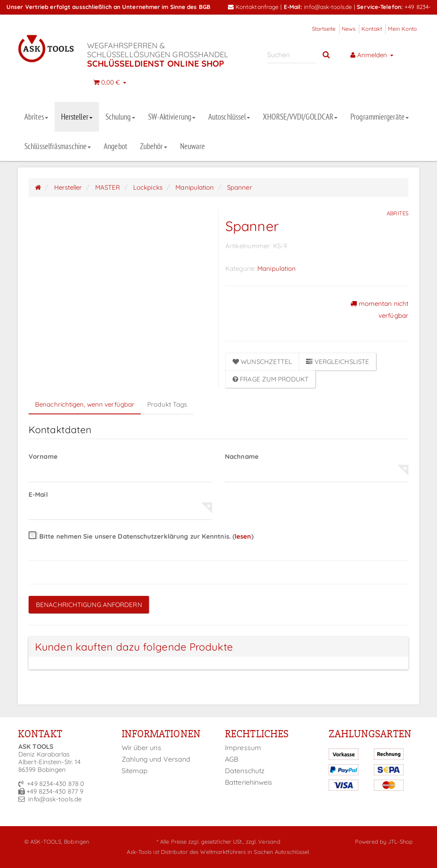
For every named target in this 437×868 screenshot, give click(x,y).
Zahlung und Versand (156, 759)
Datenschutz (245, 771)
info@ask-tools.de (328, 7)
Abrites (36, 117)
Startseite (324, 29)
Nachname (242, 456)
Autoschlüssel (229, 117)
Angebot (115, 146)
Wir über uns (141, 748)
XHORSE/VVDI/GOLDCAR (300, 117)
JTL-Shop (400, 842)
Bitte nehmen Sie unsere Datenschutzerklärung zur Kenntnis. (141, 536)
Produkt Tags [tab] (167, 404)
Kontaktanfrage (253, 7)
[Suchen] (292, 54)
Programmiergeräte (380, 117)
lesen (243, 536)
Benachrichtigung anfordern (89, 605)
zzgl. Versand (263, 842)
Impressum (243, 748)
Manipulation (277, 268)
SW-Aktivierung (172, 117)
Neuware (193, 146)
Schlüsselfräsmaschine (58, 146)
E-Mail (38, 494)
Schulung (120, 117)
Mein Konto (402, 29)
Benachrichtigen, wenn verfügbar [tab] (85, 404)
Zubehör (154, 146)
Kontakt (372, 29)
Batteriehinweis (249, 782)
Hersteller (77, 117)
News (349, 29)
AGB (232, 759)
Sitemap (135, 771)
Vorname (43, 456)
